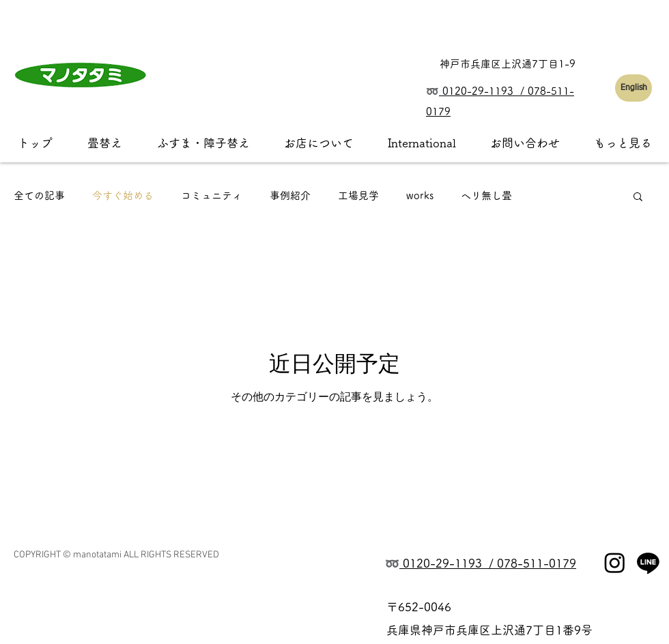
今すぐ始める (123, 195)
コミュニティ (212, 195)
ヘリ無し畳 (486, 195)
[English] (634, 88)
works (420, 195)
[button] (638, 197)
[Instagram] (615, 562)
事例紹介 (290, 195)
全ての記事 (39, 195)
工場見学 (358, 195)
